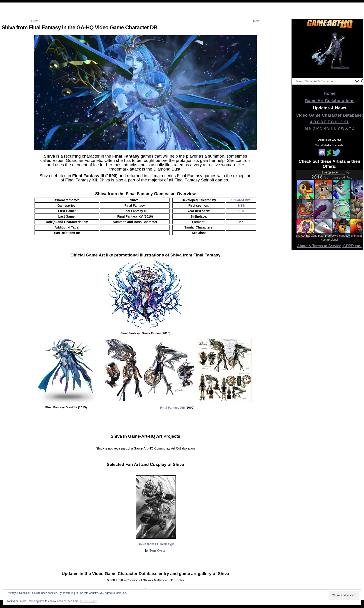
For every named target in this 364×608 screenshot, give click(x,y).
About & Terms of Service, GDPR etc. (330, 246)
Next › (257, 21)
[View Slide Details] (330, 52)
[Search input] (324, 81)
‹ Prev (34, 21)
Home (330, 93)
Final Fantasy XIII (172, 408)
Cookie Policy (88, 601)
